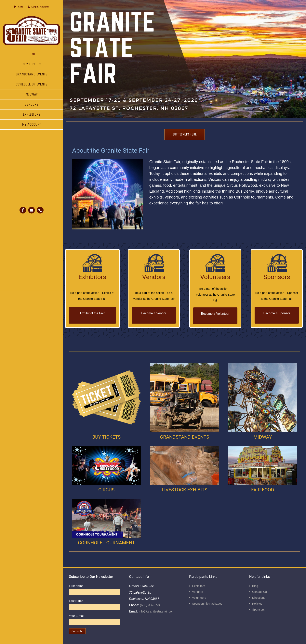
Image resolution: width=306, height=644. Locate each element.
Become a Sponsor (277, 313)
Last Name (76, 601)
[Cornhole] (106, 501)
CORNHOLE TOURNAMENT (106, 543)
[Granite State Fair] (32, 17)
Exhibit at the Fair (92, 313)
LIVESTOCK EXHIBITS (185, 490)
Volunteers (199, 598)
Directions (259, 598)
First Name (76, 586)
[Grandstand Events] (184, 364)
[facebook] (23, 210)
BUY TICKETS (106, 437)
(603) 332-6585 (150, 605)
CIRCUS (106, 490)
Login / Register (39, 7)
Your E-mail (77, 616)
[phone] (40, 210)
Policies (257, 604)
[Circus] (106, 448)
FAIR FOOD (263, 490)
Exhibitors (199, 586)
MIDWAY (263, 437)
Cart (18, 7)
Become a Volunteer (215, 314)
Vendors (198, 592)
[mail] (32, 210)
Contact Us (259, 592)
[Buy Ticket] (106, 364)
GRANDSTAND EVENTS (185, 437)
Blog (255, 586)
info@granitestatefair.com (156, 611)
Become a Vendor (154, 313)
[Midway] (263, 364)
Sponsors (258, 609)
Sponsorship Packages (207, 604)
